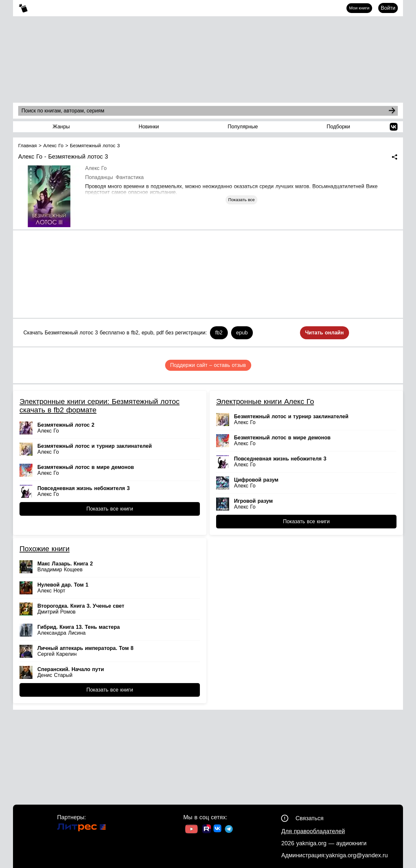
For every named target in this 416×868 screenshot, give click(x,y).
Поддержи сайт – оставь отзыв (208, 365)
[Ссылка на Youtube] (191, 830)
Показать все (241, 200)
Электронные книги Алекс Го (265, 402)
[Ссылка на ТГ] (229, 830)
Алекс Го (96, 168)
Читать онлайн (325, 333)
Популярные (243, 127)
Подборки (338, 127)
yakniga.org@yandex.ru (357, 855)
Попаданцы (99, 177)
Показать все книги (110, 509)
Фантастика (130, 177)
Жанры (61, 127)
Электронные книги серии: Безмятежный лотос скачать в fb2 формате (99, 406)
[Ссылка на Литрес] (82, 828)
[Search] (392, 111)
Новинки (149, 127)
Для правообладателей (313, 831)
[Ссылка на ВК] (218, 830)
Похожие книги (45, 549)
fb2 (219, 333)
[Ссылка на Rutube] (207, 830)
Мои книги (359, 8)
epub (242, 333)
